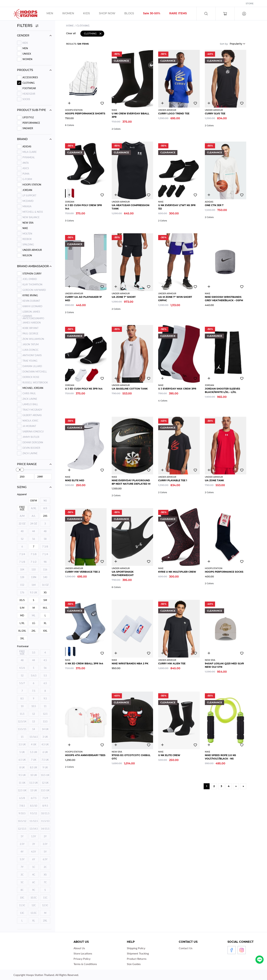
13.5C (34, 913)
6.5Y (45, 859)
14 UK (45, 729)
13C (22, 913)
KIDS (25, 43)
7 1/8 (22, 562)
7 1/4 (45, 554)
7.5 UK (45, 760)
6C (34, 882)
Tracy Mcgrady (32, 410)
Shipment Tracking (138, 953)
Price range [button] (27, 464)
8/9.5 (45, 806)
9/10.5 (22, 813)
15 (22, 737)
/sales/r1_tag (182, 14)
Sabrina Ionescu (33, 431)
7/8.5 (22, 806)
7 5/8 (34, 554)
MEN (25, 48)
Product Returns (137, 959)
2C (45, 867)
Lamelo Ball (30, 404)
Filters (28, 26)
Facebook (232, 950)
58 (45, 539)
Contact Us (186, 948)
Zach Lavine (30, 453)
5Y (45, 852)
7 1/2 (34, 562)
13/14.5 (34, 829)
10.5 (34, 706)
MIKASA (27, 206)
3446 (116, 194)
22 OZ (22, 524)
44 (34, 531)
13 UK (34, 790)
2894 (69, 744)
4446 (69, 286)
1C (34, 867)
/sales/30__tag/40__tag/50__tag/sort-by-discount (156, 14)
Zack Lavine (30, 399)
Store (250, 3)
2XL (34, 631)
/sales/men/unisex (54, 14)
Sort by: (224, 43)
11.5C (22, 905)
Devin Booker (31, 448)
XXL (45, 631)
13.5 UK (45, 790)
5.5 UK (34, 752)
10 (22, 706)
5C (22, 882)
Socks (26, 99)
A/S (45, 508)
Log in (244, 14)
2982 (69, 469)
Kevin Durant (31, 301)
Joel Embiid (30, 279)
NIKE (25, 228)
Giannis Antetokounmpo (33, 317)
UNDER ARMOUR (32, 250)
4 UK (34, 744)
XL (45, 623)
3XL (22, 638)
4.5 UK (45, 744)
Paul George (30, 333)
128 (22, 577)
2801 (162, 286)
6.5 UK (22, 760)
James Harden (32, 323)
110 (34, 569)
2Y (45, 836)
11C (45, 898)
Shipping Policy (136, 948)
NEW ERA (28, 223)
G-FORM (27, 179)
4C (34, 875)
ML (34, 615)
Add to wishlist (102, 103)
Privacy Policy (82, 959)
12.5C (45, 905)
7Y (22, 867)
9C (34, 890)
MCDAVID (28, 201)
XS (45, 592)
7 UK (34, 760)
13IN (34, 577)
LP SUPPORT (29, 195)
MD (22, 615)
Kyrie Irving (30, 295)
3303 (209, 561)
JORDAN (27, 190)
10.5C (34, 898)
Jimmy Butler (31, 437)
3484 (116, 561)
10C (22, 898)
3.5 (34, 653)
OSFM (34, 501)
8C (22, 890)
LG (34, 623)
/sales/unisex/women (72, 14)
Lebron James (31, 312)
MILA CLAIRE (30, 152)
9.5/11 (34, 813)
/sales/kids (91, 14)
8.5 (22, 698)
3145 (162, 378)
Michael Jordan (33, 388)
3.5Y (45, 844)
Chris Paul (29, 393)
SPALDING (28, 244)
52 (22, 539)
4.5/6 (22, 668)
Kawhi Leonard (32, 306)
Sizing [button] (22, 487)
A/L (34, 516)
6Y (34, 859)
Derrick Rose (31, 377)
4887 (162, 469)
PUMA (26, 174)
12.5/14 (22, 721)
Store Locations (83, 953)
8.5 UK (34, 767)
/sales (111, 14)
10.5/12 (22, 821)
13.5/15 (22, 729)
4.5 (45, 660)
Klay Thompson (32, 284)
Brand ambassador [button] (33, 266)
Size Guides (134, 964)
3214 (116, 102)
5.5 (45, 675)
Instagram (242, 950)
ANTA (26, 163)
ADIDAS (27, 146)
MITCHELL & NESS (33, 212)
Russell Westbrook (35, 382)
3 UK (45, 737)
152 (22, 585)
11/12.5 (34, 821)
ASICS (26, 168)
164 (34, 585)
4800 (209, 194)
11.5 (22, 714)
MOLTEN (27, 234)
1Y (22, 836)
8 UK (22, 767)
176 (22, 592)
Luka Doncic (30, 350)
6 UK (45, 752)
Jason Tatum (31, 344)
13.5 (45, 721)
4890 (209, 652)
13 (34, 721)
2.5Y (22, 844)
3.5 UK (22, 744)
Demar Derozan (33, 442)
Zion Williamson (33, 339)
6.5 (45, 683)
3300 (69, 102)
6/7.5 (34, 798)
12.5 (45, 714)
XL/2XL (22, 631)
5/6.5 (34, 675)
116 (45, 569)
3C (22, 875)
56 (34, 539)
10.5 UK (45, 775)
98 (45, 562)
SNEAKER (28, 128)
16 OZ (45, 585)
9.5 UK (34, 592)
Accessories (30, 77)
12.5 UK (22, 790)
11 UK (22, 783)
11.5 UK (34, 783)
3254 (116, 286)
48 (45, 531)
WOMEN (27, 59)
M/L (45, 608)
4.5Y (34, 852)
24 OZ (34, 524)
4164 (116, 469)
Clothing (29, 83)
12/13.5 (22, 829)
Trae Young (30, 361)
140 (45, 577)
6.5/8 (22, 798)
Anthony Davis (32, 355)
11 (45, 706)
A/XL (34, 508)
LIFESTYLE (28, 117)
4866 (162, 652)
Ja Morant (29, 426)
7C (45, 882)
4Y (22, 852)
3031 (69, 194)
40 (22, 531)
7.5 (34, 691)
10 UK (34, 775)
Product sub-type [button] (32, 110)
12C (34, 905)
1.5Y (34, 836)
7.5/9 (45, 798)
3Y (34, 844)
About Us (79, 948)
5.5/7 (22, 683)
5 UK (22, 752)
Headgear (29, 94)
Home (70, 25)
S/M (22, 608)
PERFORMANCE (31, 123)
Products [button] (25, 70)
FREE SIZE (22, 508)
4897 (209, 469)
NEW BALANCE (31, 217)
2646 (116, 378)
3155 (162, 744)
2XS (45, 516)
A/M (22, 516)
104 (22, 569)
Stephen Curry (32, 274)
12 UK (45, 783)
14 (34, 729)
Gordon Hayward (34, 290)
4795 (116, 652)
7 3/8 (45, 546)
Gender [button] (23, 35)
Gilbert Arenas (32, 415)
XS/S (22, 600)
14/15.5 (45, 829)
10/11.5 (45, 813)
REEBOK (27, 239)
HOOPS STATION (32, 185)
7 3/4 (22, 554)
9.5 (45, 698)
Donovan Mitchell (35, 372)
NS (45, 501)
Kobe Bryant (30, 328)
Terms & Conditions (85, 964)
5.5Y (22, 859)
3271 (69, 561)
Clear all (71, 33)
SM (45, 600)
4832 (162, 102)
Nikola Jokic (30, 421)
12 (34, 714)
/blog (133, 14)
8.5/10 (34, 806)
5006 (209, 102)
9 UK (45, 767)
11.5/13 (45, 821)
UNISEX (27, 54)
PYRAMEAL (29, 157)
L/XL (22, 623)
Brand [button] (22, 139)
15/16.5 (34, 737)
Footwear (29, 88)
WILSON (27, 255)
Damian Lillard (32, 366)
